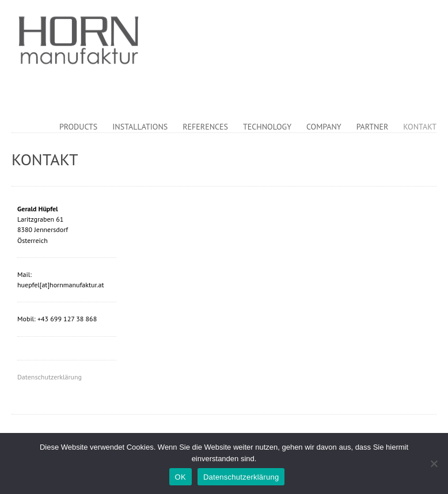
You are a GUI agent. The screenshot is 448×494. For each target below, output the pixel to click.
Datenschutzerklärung (50, 377)
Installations (140, 127)
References (205, 127)
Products (78, 127)
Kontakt (420, 127)
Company (324, 127)
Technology (267, 127)
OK (181, 477)
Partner (373, 127)
